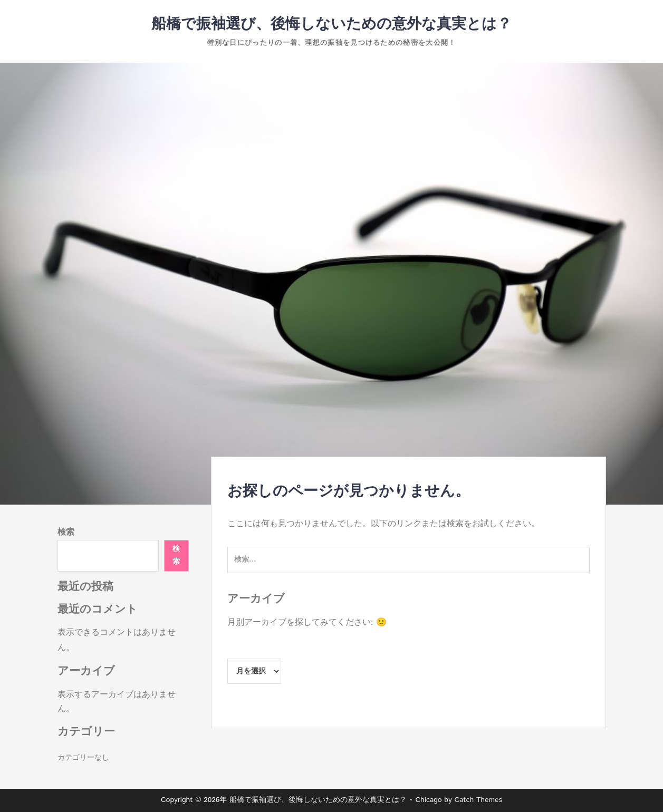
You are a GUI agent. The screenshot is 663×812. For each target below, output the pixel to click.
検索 (66, 532)
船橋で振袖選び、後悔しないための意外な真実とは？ (331, 24)
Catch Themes (478, 800)
